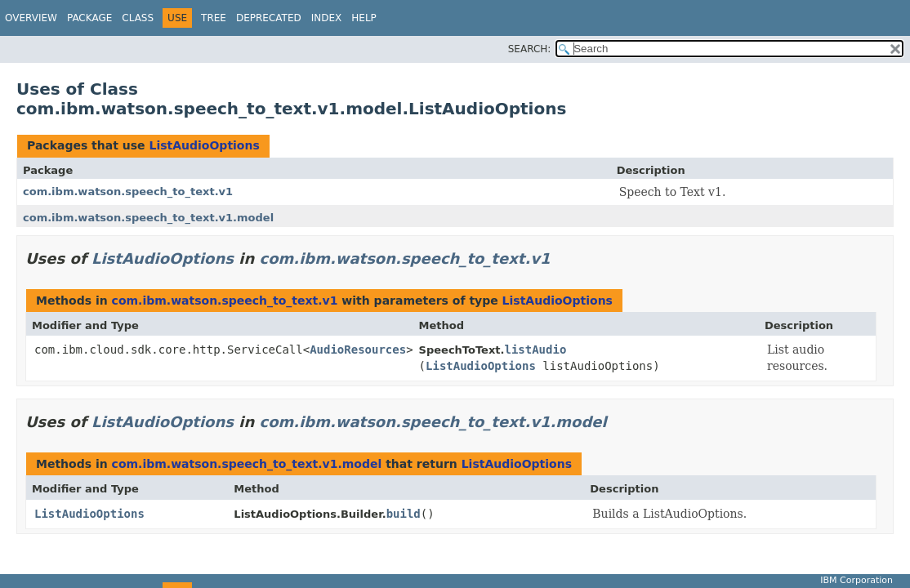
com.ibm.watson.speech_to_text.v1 (128, 192)
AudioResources (358, 350)
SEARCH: (530, 49)
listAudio (535, 350)
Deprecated (269, 18)
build (404, 514)
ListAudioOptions (204, 145)
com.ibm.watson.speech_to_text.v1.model (148, 218)
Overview (31, 18)
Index (327, 18)
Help (364, 18)
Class (138, 18)
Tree (214, 18)
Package (89, 18)
